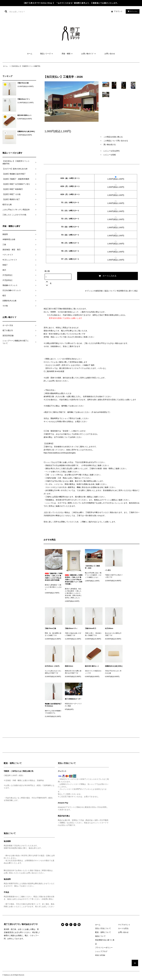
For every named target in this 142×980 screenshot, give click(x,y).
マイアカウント (124, 925)
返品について (110, 291)
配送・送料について (103, 932)
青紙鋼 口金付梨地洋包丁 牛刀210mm (54, 705)
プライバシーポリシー (104, 948)
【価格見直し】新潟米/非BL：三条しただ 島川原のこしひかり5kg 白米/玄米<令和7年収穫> (54, 577)
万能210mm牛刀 (90, 628)
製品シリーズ (47, 54)
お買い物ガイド (89, 54)
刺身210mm (69, 666)
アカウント (118, 11)
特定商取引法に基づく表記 (127, 291)
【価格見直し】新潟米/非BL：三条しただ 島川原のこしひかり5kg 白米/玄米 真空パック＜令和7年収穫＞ (74, 580)
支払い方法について (103, 928)
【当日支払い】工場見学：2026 (92, 567)
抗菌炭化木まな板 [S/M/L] (26, 131)
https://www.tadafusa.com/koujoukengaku (60, 453)
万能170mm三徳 (23, 83)
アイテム (132, 11)
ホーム (30, 54)
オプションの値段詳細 (94, 291)
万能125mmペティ (24, 99)
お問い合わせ (110, 54)
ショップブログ (101, 951)
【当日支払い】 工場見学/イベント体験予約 (26, 66)
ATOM (103, 955)
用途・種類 (68, 54)
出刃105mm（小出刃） (53, 666)
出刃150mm (109, 628)
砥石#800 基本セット (25, 115)
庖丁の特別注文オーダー (73, 699)
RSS (97, 955)
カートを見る (123, 928)
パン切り (108, 570)
